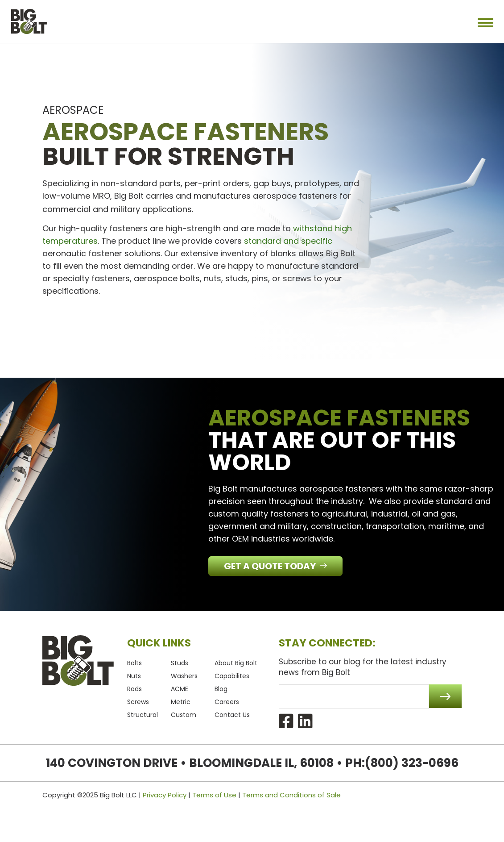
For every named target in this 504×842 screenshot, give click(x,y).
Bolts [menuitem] (134, 663)
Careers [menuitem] (227, 702)
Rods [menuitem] (134, 689)
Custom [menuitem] (184, 715)
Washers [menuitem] (184, 676)
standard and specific (288, 241)
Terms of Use (214, 795)
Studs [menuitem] (180, 663)
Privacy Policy (165, 795)
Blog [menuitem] (221, 689)
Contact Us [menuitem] (232, 715)
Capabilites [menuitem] (232, 676)
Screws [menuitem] (138, 702)
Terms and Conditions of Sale (291, 795)
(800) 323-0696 (412, 763)
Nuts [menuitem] (134, 676)
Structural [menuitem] (143, 715)
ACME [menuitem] (180, 689)
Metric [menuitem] (181, 702)
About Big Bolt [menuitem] (236, 663)
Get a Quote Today (271, 566)
